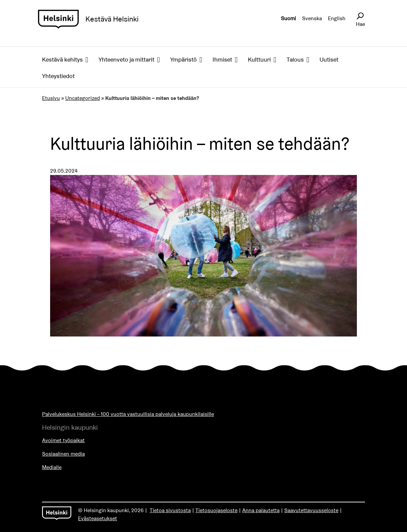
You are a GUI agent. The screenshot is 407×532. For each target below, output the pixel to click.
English (337, 18)
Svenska (312, 18)
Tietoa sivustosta (170, 510)
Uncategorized (83, 98)
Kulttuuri (259, 59)
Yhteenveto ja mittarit (126, 59)
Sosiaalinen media (63, 454)
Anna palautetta (261, 510)
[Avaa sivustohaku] (360, 16)
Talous (295, 59)
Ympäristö (183, 59)
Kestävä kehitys (62, 59)
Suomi (288, 18)
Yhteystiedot (58, 76)
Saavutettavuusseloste (311, 510)
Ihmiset (222, 59)
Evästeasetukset (98, 518)
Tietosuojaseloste (216, 510)
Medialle (52, 467)
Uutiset (329, 59)
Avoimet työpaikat (63, 440)
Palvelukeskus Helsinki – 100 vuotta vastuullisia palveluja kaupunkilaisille (128, 414)
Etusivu (51, 98)
